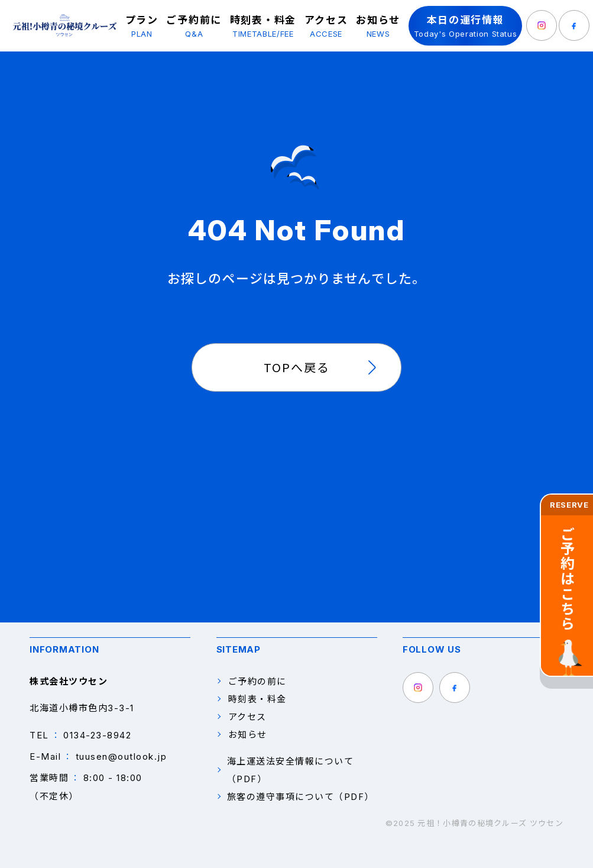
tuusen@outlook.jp (121, 756)
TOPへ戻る (297, 367)
